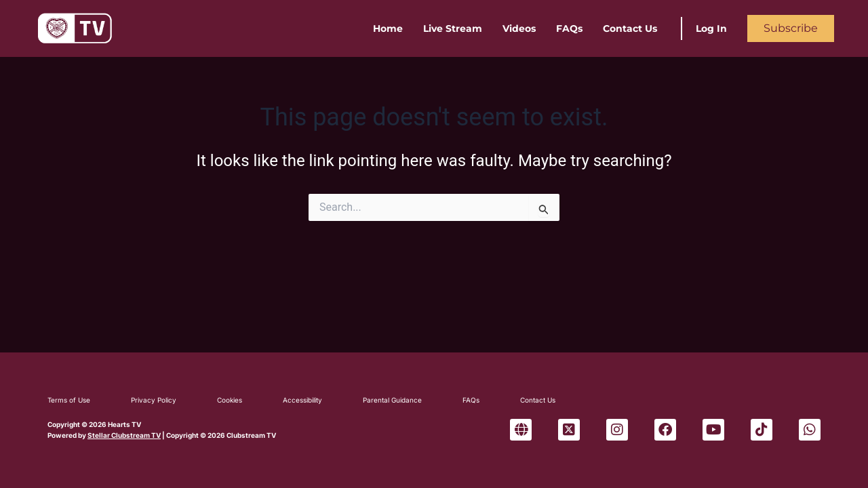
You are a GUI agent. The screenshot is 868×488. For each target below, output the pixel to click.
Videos (519, 28)
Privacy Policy (154, 400)
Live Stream (453, 28)
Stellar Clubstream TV (124, 435)
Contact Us (630, 28)
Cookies (230, 400)
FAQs (569, 28)
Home (388, 28)
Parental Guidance (392, 400)
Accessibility (302, 400)
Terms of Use (69, 400)
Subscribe (791, 28)
